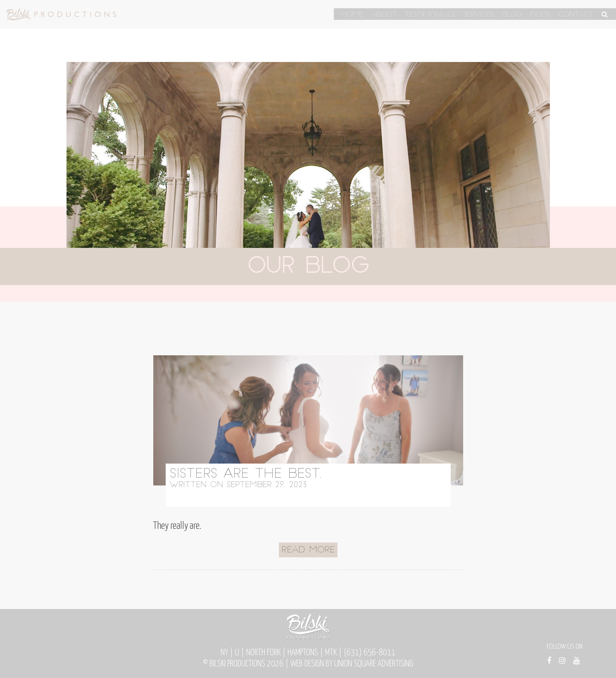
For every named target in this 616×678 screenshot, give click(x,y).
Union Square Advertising (374, 664)
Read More (308, 550)
